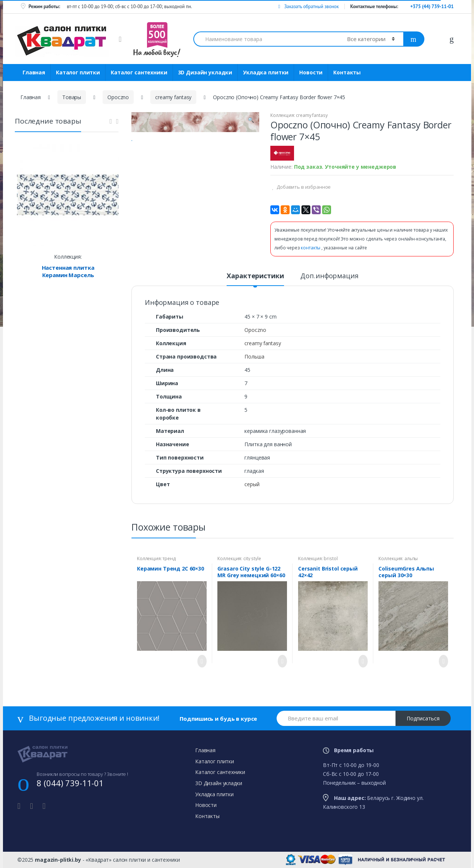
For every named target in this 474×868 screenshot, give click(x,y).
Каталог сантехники (139, 72)
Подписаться (423, 718)
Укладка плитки (266, 72)
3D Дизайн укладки (205, 72)
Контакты (347, 72)
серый (252, 484)
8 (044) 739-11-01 (70, 783)
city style (252, 559)
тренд (169, 559)
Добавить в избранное (303, 187)
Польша (254, 356)
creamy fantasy (173, 97)
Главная (34, 72)
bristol (331, 559)
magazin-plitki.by (58, 860)
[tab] (255, 279)
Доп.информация (329, 276)
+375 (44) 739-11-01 (432, 6)
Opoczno (118, 97)
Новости (311, 72)
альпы (411, 559)
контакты (311, 248)
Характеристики (255, 276)
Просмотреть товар (200, 661)
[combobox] (266, 39)
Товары (72, 97)
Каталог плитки (78, 72)
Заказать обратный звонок (308, 6)
